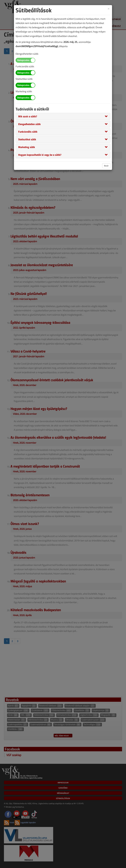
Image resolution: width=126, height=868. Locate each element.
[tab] (63, 116)
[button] (28, 116)
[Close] (109, 8)
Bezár (106, 166)
